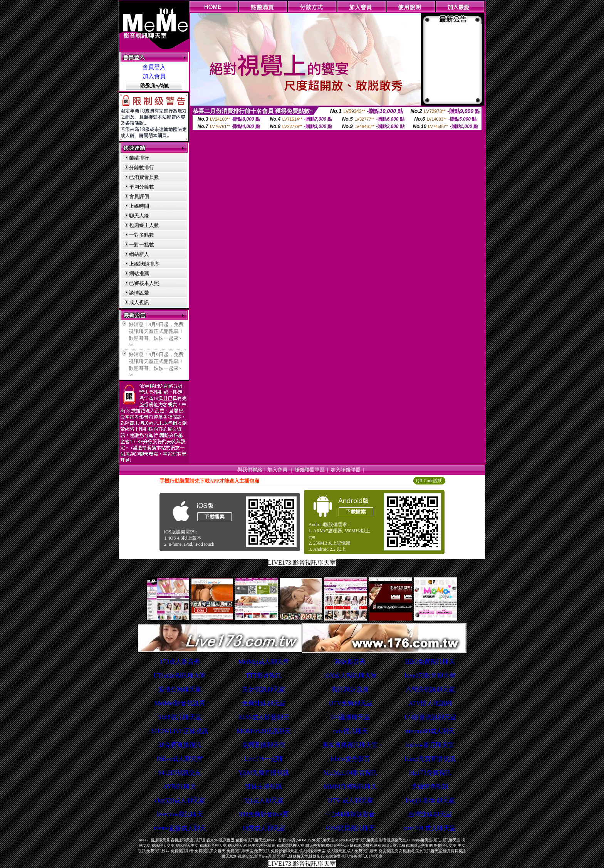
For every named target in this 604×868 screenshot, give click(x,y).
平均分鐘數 (142, 187)
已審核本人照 (144, 283)
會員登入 (154, 67)
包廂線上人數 (144, 225)
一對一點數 (142, 245)
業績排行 (139, 158)
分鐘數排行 (142, 167)
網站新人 (139, 254)
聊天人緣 (139, 216)
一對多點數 (142, 235)
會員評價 (139, 196)
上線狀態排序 (144, 264)
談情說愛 (139, 293)
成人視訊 (139, 302)
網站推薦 (139, 273)
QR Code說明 (429, 481)
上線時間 (139, 206)
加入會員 (154, 76)
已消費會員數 (144, 177)
